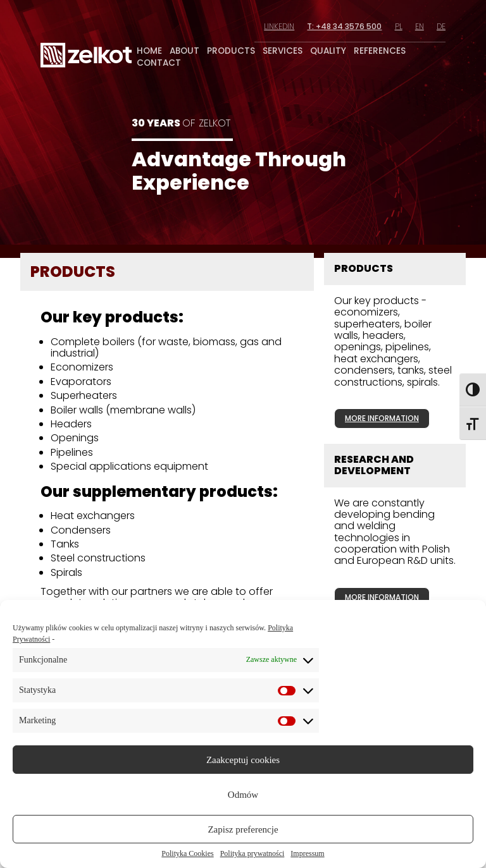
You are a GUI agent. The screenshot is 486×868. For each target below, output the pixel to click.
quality (328, 51)
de (441, 26)
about (184, 51)
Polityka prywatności (252, 854)
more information (382, 418)
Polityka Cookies (187, 854)
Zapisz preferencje (243, 829)
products (231, 51)
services (283, 51)
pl (399, 26)
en (420, 26)
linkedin (279, 26)
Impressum (307, 854)
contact (159, 63)
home (149, 51)
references (380, 51)
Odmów (243, 795)
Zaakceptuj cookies (243, 760)
